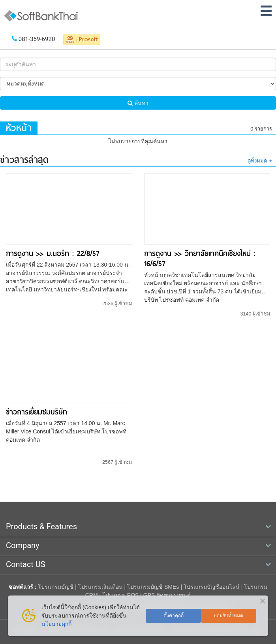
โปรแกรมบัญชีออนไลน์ (212, 587)
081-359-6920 (37, 39)
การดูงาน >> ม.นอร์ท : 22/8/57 (53, 253)
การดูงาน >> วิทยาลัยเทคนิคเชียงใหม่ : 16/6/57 (200, 259)
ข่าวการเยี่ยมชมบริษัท (37, 412)
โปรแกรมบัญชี (56, 587)
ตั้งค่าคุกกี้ (174, 616)
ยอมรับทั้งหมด (229, 616)
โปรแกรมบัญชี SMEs (153, 587)
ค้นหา (138, 103)
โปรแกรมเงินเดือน (100, 587)
